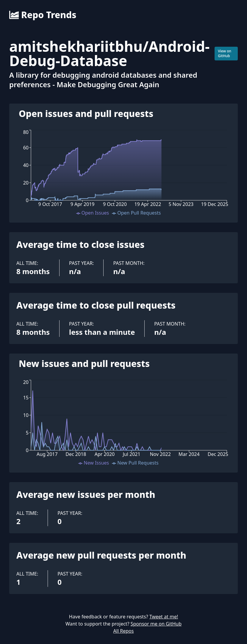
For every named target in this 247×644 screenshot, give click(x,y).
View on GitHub (225, 53)
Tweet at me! (164, 617)
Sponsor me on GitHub (156, 624)
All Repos (124, 631)
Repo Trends (43, 15)
